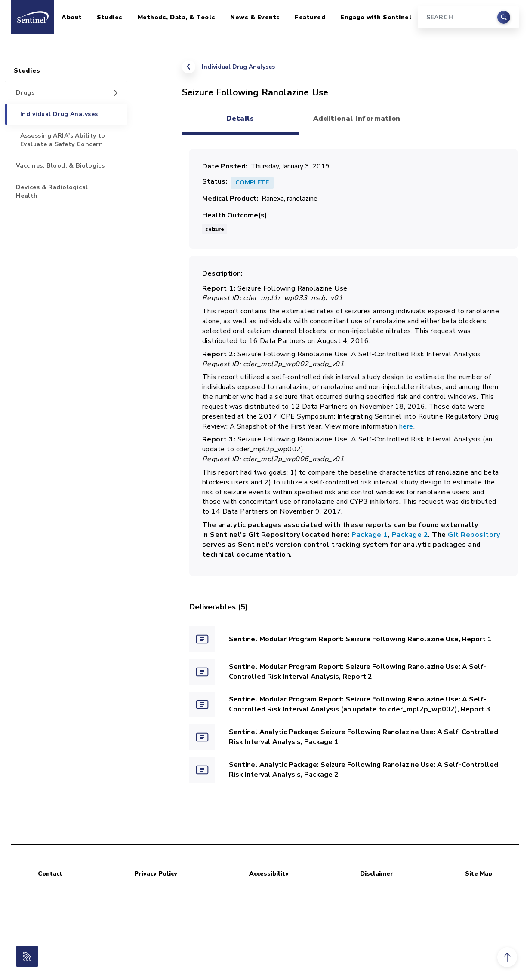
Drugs (25, 93)
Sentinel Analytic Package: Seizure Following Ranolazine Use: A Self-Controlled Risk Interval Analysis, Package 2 (364, 770)
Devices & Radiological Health (52, 191)
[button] (507, 957)
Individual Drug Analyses (238, 67)
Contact (50, 874)
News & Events (255, 17)
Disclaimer (377, 874)
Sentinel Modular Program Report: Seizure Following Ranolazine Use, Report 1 (360, 639)
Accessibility (269, 874)
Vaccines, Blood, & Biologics (60, 166)
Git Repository (473, 535)
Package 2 (410, 535)
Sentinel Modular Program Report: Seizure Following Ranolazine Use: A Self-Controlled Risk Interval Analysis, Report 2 (358, 672)
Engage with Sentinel (376, 17)
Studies (110, 17)
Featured (310, 17)
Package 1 (370, 535)
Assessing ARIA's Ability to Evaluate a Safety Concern (63, 140)
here (406, 426)
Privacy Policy (156, 874)
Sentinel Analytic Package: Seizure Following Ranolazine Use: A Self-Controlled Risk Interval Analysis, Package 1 (364, 737)
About (72, 17)
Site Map (479, 874)
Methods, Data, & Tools (177, 17)
